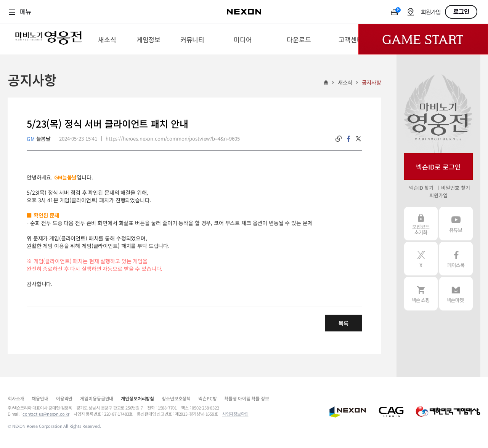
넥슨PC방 (207, 398)
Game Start (423, 39)
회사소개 (16, 398)
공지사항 (372, 82)
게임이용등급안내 (97, 398)
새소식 (345, 82)
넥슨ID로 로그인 (438, 167)
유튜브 (456, 224)
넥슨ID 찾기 (421, 188)
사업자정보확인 (235, 414)
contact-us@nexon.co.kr (46, 414)
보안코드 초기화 (421, 224)
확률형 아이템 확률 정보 (246, 398)
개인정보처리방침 (137, 398)
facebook (348, 139)
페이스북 (456, 259)
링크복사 (339, 139)
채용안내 (40, 398)
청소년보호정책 (176, 398)
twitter (358, 139)
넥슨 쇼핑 (421, 294)
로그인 (461, 12)
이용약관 (64, 398)
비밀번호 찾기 (455, 188)
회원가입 (431, 12)
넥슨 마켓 (456, 294)
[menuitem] (107, 39)
